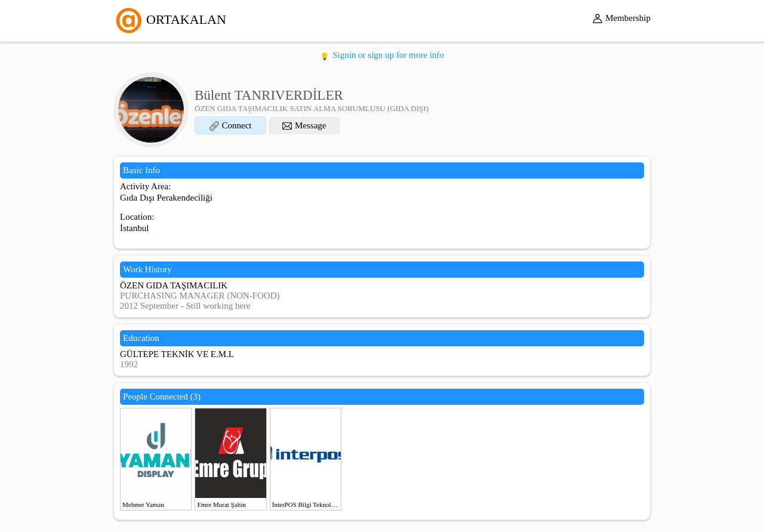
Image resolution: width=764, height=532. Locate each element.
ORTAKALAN (170, 19)
